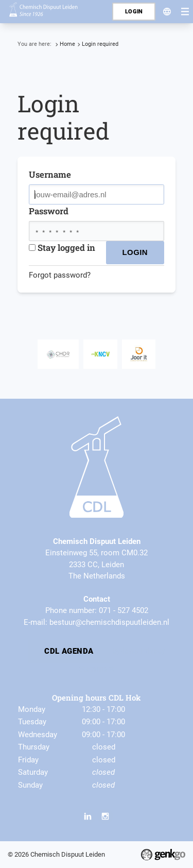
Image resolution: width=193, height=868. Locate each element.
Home (67, 44)
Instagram (105, 816)
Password (49, 211)
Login (134, 12)
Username (50, 174)
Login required (100, 44)
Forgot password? (60, 275)
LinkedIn (88, 816)
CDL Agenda (69, 651)
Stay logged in (62, 248)
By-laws (125, 651)
